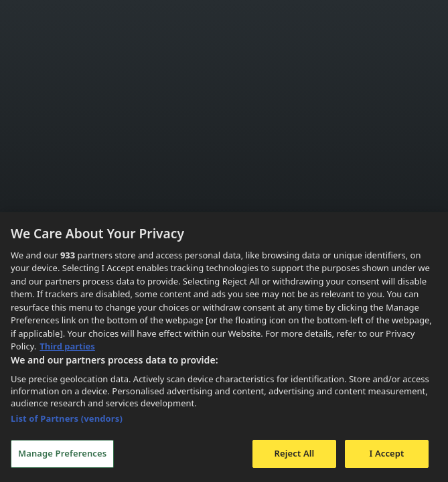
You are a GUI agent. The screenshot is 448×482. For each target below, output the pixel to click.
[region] (224, 347)
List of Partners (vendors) (67, 418)
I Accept (386, 453)
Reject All (295, 453)
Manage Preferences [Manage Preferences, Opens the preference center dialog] (62, 453)
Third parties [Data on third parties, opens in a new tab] (67, 346)
